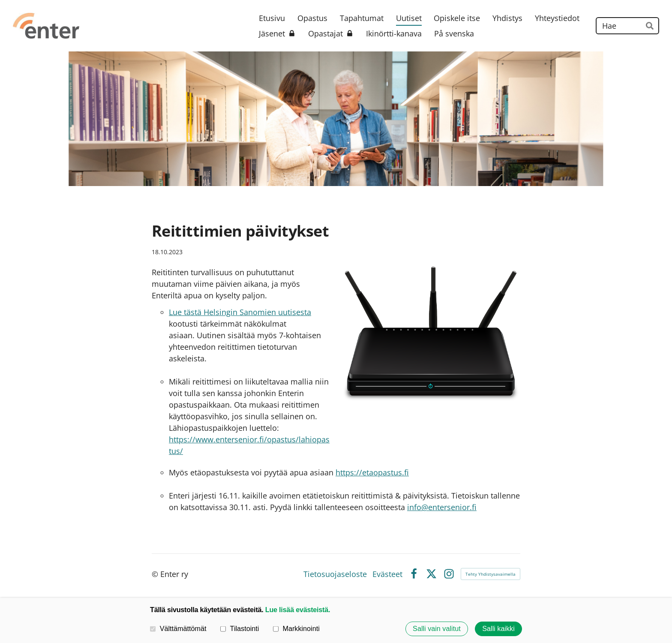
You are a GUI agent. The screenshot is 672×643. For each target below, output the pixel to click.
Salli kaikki (498, 629)
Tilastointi (240, 629)
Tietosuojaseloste (335, 574)
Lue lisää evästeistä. (298, 610)
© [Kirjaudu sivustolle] (156, 574)
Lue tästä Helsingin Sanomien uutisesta (240, 312)
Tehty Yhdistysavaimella (490, 574)
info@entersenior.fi (442, 507)
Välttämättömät (178, 629)
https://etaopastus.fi (372, 472)
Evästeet (387, 574)
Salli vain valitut (437, 629)
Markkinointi (296, 629)
